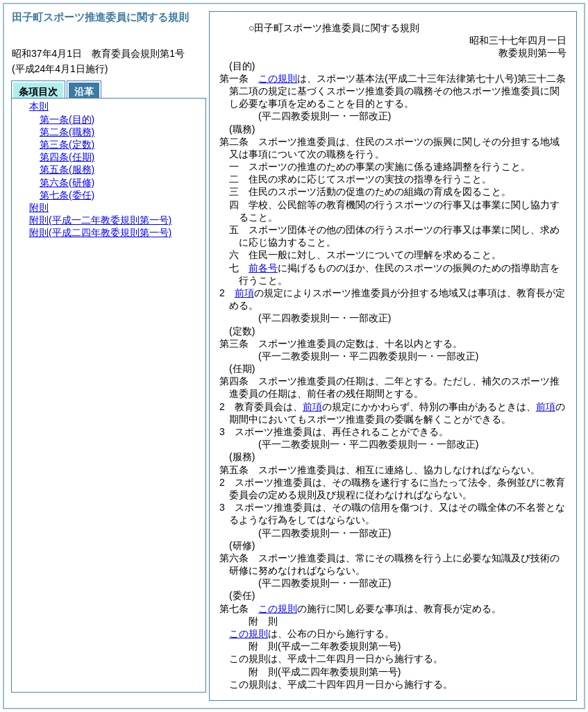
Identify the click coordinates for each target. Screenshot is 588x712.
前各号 (263, 268)
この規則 (278, 78)
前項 (244, 293)
